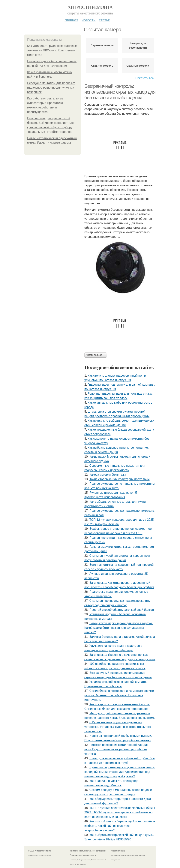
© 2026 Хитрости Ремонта (39, 851)
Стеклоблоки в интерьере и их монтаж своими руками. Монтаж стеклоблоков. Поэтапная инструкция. (119, 695)
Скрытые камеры (102, 45)
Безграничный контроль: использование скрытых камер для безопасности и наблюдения (120, 92)
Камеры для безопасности (138, 45)
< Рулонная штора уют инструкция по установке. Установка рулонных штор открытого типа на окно (118, 727)
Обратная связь (118, 851)
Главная (71, 20)
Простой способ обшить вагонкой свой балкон (122, 610)
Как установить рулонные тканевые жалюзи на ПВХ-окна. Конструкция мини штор (52, 50)
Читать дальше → (96, 355)
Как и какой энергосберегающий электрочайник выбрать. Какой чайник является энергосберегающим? (120, 826)
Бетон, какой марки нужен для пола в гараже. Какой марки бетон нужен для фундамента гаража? (119, 628)
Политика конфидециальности (83, 855)
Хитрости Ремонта (90, 7)
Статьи (104, 20)
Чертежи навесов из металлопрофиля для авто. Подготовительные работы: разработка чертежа (116, 749)
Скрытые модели (138, 66)
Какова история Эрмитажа (108, 475)
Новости (88, 20)
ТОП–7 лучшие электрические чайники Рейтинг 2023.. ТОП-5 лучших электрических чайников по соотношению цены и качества (120, 812)
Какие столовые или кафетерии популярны (120, 479)
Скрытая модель (102, 66)
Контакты (74, 851)
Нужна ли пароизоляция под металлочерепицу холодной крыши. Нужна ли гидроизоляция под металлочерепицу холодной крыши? (120, 772)
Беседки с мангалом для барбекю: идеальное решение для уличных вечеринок (51, 88)
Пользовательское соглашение (93, 851)
